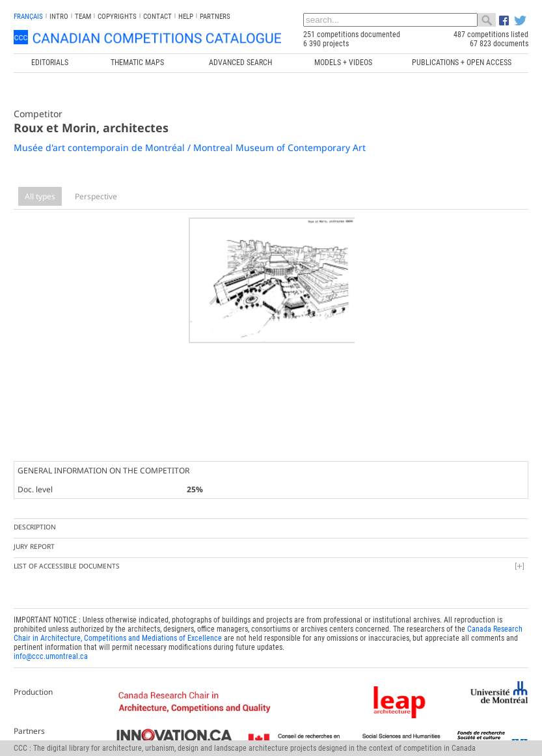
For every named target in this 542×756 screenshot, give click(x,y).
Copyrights (117, 17)
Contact (157, 17)
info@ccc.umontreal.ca (51, 653)
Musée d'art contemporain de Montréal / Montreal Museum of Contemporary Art (190, 147)
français (28, 17)
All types (40, 196)
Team (83, 17)
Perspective (96, 196)
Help (186, 17)
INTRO (59, 17)
